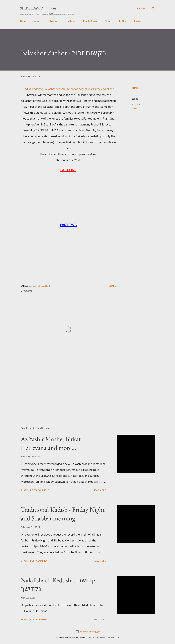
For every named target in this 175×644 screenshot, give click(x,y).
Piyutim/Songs (90, 21)
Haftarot (71, 21)
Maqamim (53, 21)
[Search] (141, 8)
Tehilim (122, 21)
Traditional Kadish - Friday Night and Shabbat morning (63, 514)
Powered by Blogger (87, 632)
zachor (135, 109)
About (37, 21)
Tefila (108, 21)
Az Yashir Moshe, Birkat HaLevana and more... (51, 443)
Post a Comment (39, 490)
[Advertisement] (68, 390)
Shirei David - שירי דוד (39, 8)
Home (23, 21)
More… (138, 21)
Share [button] (135, 88)
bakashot (136, 104)
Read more (100, 490)
